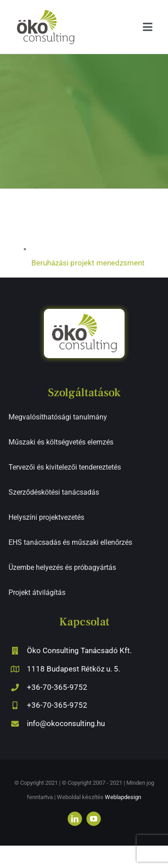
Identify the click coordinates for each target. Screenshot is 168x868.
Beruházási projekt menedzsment (88, 263)
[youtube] (94, 819)
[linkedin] (75, 819)
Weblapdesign (123, 797)
